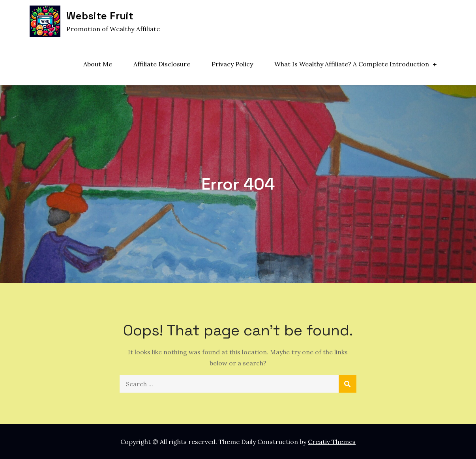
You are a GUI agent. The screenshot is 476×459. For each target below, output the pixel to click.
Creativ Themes (332, 442)
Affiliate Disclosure (162, 64)
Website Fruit (100, 16)
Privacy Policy (232, 64)
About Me (98, 64)
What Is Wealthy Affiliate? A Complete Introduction (352, 64)
